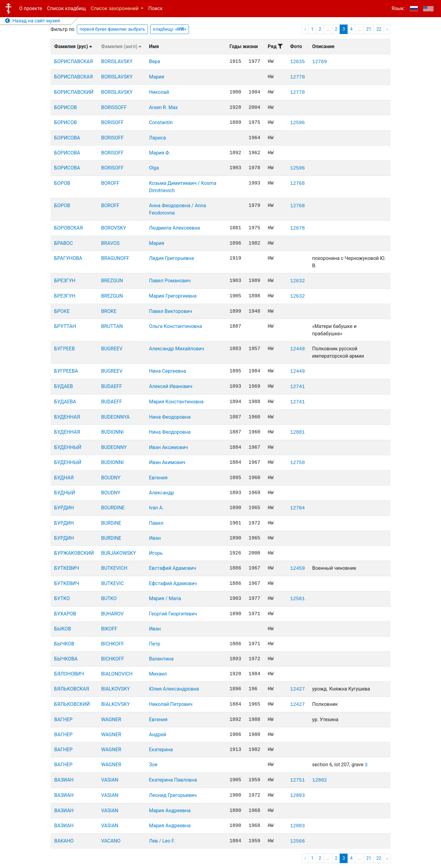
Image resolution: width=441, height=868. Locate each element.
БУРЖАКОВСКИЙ (74, 553)
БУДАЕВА (65, 402)
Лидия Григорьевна (171, 258)
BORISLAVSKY (117, 61)
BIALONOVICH (117, 674)
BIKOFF (109, 629)
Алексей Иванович (171, 386)
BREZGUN (112, 281)
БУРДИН (64, 508)
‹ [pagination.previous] (305, 29)
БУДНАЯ (64, 478)
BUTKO (109, 598)
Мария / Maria (165, 598)
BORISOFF (112, 122)
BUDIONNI (112, 432)
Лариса (157, 138)
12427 (297, 689)
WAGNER (111, 720)
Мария (156, 77)
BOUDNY (111, 478)
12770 (297, 77)
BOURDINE (113, 508)
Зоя (153, 765)
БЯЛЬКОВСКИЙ (72, 704)
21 (369, 29)
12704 (297, 508)
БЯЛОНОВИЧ (69, 674)
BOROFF (110, 183)
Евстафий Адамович (172, 568)
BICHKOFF (113, 644)
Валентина (161, 659)
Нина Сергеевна (167, 371)
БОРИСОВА (67, 138)
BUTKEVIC (112, 583)
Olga (154, 168)
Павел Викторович (170, 311)
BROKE (109, 311)
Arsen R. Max (163, 107)
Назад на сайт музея (33, 21)
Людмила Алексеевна (174, 228)
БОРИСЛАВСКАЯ (73, 61)
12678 (297, 228)
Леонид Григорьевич (173, 795)
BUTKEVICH (114, 568)
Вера (154, 61)
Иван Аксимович (168, 447)
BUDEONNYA (115, 417)
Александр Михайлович (176, 349)
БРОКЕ (62, 311)
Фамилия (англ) (121, 46)
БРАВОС (64, 243)
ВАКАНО (64, 841)
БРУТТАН (65, 326)
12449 (297, 349)
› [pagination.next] (387, 29)
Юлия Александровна (174, 689)
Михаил (158, 674)
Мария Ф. (160, 153)
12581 (297, 599)
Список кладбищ (66, 8)
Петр (155, 644)
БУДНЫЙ (65, 493)
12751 (297, 780)
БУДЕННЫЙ (68, 447)
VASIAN (110, 780)
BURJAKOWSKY (118, 553)
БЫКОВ (63, 629)
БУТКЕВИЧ (67, 568)
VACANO (111, 841)
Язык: (398, 8)
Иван (155, 538)
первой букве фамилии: (112, 29)
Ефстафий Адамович (173, 583)
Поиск (155, 8)
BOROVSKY (113, 228)
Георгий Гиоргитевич (173, 614)
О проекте (31, 8)
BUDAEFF (111, 386)
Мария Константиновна (176, 402)
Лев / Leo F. (162, 841)
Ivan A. (156, 508)
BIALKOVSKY (115, 689)
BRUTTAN (112, 326)
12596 (297, 123)
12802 (319, 780)
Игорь (156, 553)
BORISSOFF (114, 107)
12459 (297, 569)
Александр (161, 493)
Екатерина (161, 750)
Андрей (157, 735)
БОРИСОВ (66, 107)
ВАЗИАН (64, 780)
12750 (297, 463)
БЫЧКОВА (66, 659)
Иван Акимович (167, 462)
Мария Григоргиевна (173, 296)
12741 (297, 387)
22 (379, 29)
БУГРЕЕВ (64, 349)
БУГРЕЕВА (66, 371)
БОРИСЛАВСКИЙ (74, 92)
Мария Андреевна (170, 811)
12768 (297, 184)
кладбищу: (170, 29)
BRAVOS (110, 243)
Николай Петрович (171, 704)
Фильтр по (62, 29)
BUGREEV (112, 349)
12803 (297, 796)
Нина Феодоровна (170, 417)
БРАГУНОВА (68, 258)
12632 (297, 281)
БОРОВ (62, 183)
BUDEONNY (114, 447)
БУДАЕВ (64, 386)
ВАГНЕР (63, 720)
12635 (297, 62)
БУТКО (62, 598)
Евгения (158, 478)
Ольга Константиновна (175, 326)
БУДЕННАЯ (67, 417)
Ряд (275, 46)
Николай (159, 92)
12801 (297, 432)
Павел (156, 523)
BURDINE (111, 523)
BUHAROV (112, 614)
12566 (297, 841)
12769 (319, 62)
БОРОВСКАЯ (68, 228)
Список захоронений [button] (115, 8)
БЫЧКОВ (64, 644)
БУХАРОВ (65, 614)
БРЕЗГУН (65, 281)
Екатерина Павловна (173, 780)
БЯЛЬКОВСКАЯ (72, 689)
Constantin (161, 122)
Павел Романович (170, 281)
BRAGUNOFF (115, 258)
